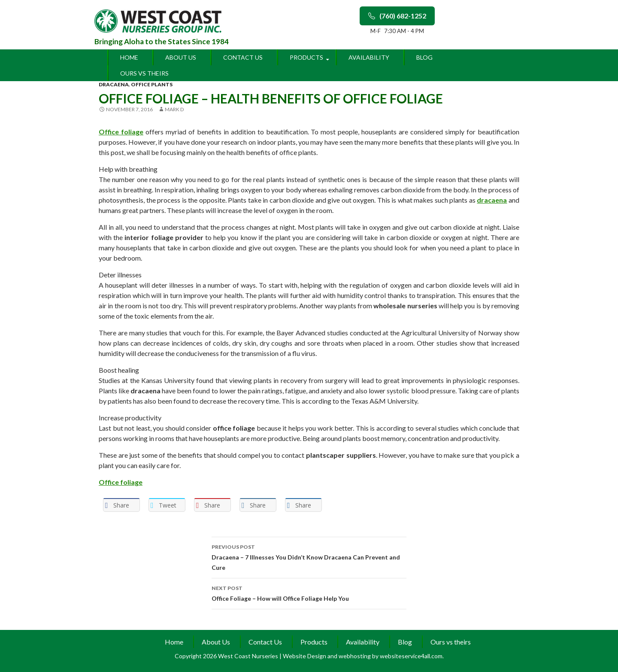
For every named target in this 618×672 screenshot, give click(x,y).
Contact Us (243, 57)
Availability (369, 57)
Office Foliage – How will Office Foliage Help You (309, 593)
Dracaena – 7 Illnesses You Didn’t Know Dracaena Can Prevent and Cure (309, 556)
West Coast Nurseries (249, 656)
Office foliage (121, 132)
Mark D (174, 109)
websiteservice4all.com (411, 656)
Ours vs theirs (144, 73)
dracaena (114, 84)
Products (306, 57)
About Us (181, 57)
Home (129, 57)
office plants (152, 84)
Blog (424, 57)
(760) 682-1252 (397, 16)
